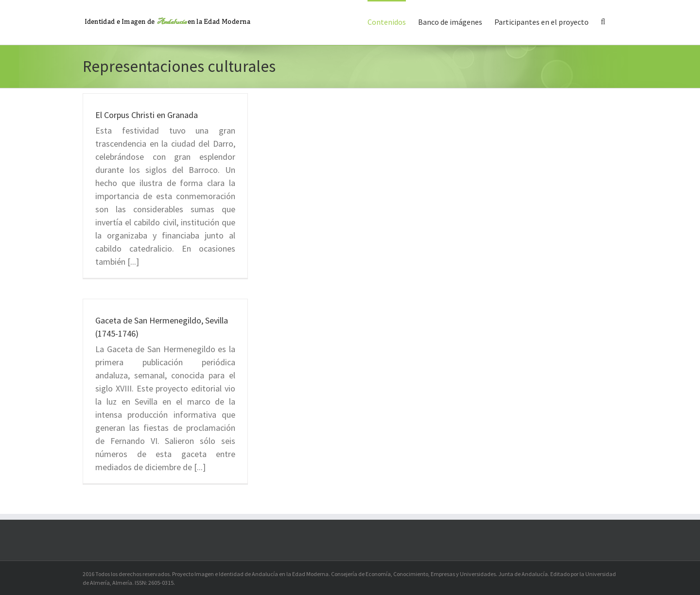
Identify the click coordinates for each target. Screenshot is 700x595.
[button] (603, 21)
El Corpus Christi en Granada (147, 115)
